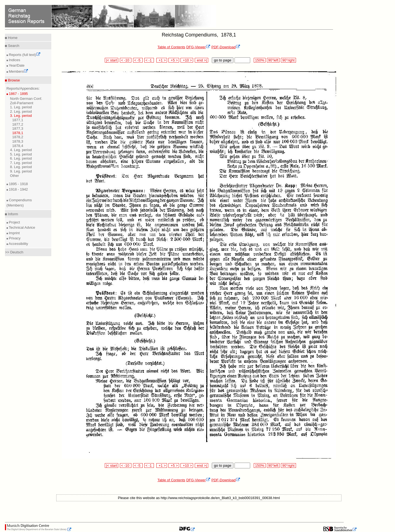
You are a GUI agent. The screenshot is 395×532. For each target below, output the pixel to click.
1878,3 (18, 141)
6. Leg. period (21, 158)
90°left (273, 60)
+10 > (187, 60)
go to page (223, 60)
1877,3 (18, 128)
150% (259, 60)
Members (18, 71)
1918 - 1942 (18, 189)
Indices (14, 60)
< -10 (126, 60)
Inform (12, 214)
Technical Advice (22, 227)
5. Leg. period (21, 154)
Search (13, 46)
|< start (112, 60)
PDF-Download (226, 47)
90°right (288, 60)
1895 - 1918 (18, 184)
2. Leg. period (21, 111)
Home (12, 38)
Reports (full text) (24, 55)
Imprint (14, 233)
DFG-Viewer (198, 47)
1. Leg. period (21, 107)
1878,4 (18, 146)
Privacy (14, 238)
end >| (201, 60)
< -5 (138, 60)
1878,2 (18, 137)
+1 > (162, 60)
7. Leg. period (21, 163)
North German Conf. (26, 99)
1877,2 (18, 124)
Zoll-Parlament (22, 103)
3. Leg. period (21, 116)
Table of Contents (171, 47)
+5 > (174, 60)
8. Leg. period (21, 167)
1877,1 (18, 120)
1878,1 (18, 133)
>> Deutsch (14, 252)
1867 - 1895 (18, 94)
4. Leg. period (21, 150)
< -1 (149, 60)
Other (15, 176)
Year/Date (16, 65)
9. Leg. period (21, 171)
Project (14, 222)
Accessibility (18, 244)
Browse (13, 80)
